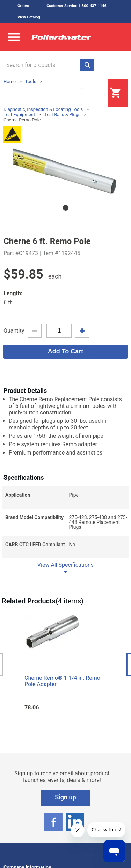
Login (90, 93)
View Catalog (29, 17)
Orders (23, 6)
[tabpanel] (65, 171)
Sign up (65, 797)
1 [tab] (66, 208)
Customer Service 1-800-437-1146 (77, 6)
